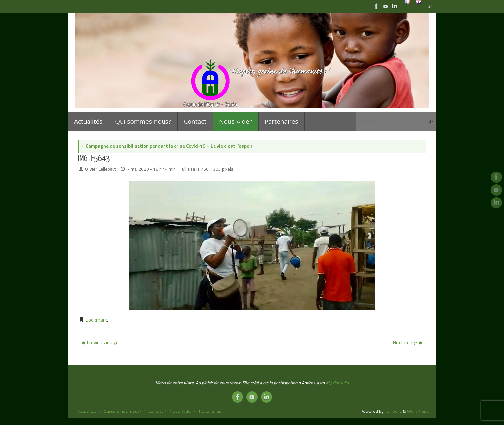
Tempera (393, 411)
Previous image (100, 343)
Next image (408, 343)
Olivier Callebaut (100, 169)
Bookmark (96, 320)
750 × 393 (211, 169)
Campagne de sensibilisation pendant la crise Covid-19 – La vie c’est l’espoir (167, 146)
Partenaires (210, 411)
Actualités (87, 411)
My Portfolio (337, 383)
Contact (155, 411)
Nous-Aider (181, 411)
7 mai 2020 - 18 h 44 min (151, 169)
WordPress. (418, 411)
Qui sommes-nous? (122, 411)
